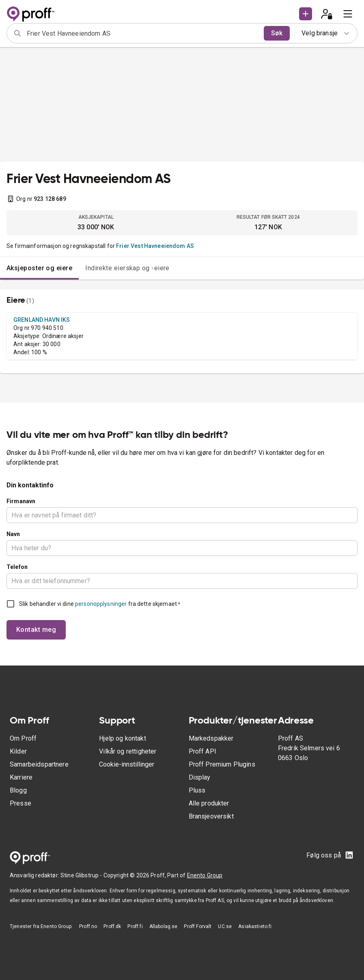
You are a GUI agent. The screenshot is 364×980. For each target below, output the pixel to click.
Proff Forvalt (198, 926)
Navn (13, 534)
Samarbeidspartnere (39, 764)
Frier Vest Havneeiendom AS (155, 246)
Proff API (202, 751)
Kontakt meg (36, 630)
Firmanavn (21, 501)
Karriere (21, 777)
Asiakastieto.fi (255, 926)
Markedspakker (211, 738)
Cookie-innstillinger (127, 764)
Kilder (18, 751)
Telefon (17, 567)
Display (200, 777)
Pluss (197, 790)
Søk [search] (277, 33)
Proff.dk (112, 926)
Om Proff (23, 738)
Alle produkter (209, 803)
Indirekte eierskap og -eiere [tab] (127, 268)
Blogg (18, 790)
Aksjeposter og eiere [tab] (39, 268)
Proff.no (88, 926)
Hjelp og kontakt (122, 738)
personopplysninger (101, 604)
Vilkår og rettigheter (128, 751)
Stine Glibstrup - (82, 875)
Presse (20, 803)
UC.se (225, 926)
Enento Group (205, 875)
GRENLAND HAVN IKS (42, 320)
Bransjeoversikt (211, 816)
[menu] (348, 14)
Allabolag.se (164, 926)
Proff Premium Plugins (222, 764)
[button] (306, 14)
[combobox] (143, 33)
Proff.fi (135, 926)
